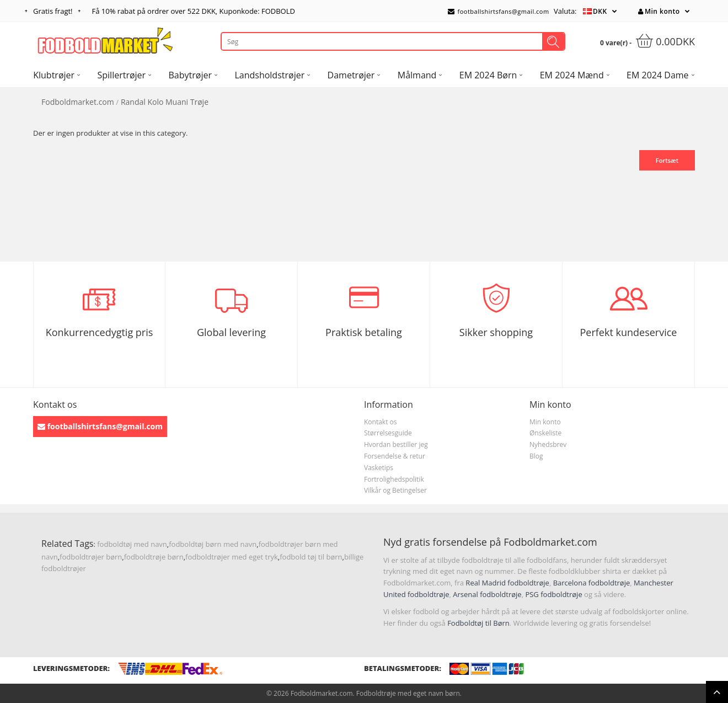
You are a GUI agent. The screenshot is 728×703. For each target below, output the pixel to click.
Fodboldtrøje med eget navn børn (408, 693)
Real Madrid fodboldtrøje (507, 583)
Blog (536, 456)
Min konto (659, 11)
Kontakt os (381, 422)
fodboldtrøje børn (154, 557)
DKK (600, 11)
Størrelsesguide (388, 433)
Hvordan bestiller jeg (396, 444)
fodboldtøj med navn (132, 544)
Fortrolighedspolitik (394, 479)
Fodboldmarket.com (78, 102)
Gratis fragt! (53, 11)
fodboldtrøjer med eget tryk (232, 557)
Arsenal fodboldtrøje (487, 594)
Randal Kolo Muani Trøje (165, 102)
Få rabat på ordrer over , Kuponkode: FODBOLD (194, 11)
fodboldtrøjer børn (91, 557)
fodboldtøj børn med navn (213, 544)
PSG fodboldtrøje (553, 594)
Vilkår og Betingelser (395, 490)
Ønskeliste (545, 433)
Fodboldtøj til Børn (478, 623)
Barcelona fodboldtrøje (592, 583)
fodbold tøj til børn (311, 557)
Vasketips (379, 468)
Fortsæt (667, 160)
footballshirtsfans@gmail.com (499, 11)
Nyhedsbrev (548, 444)
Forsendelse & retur (395, 456)
